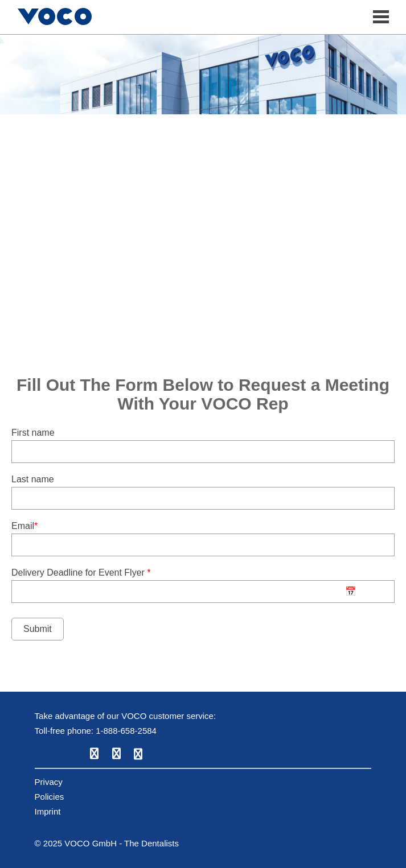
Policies (50, 797)
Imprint (48, 811)
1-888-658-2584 (126, 731)
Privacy (49, 782)
